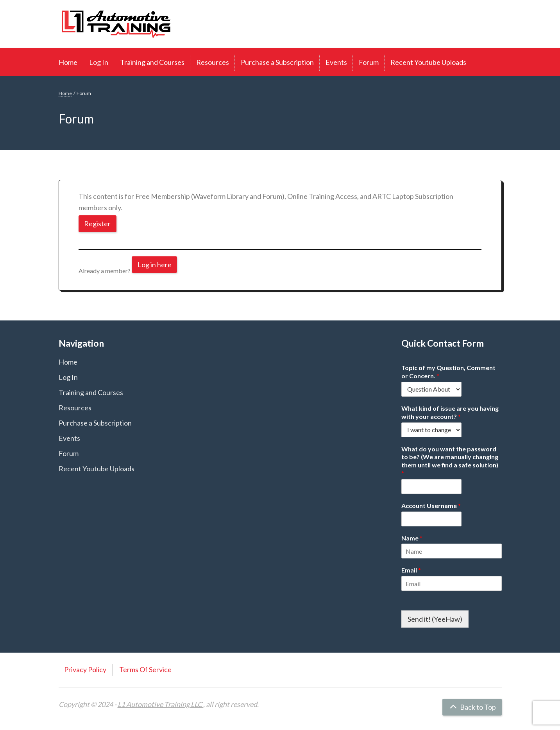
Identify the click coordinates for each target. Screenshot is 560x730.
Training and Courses (152, 62)
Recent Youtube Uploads (428, 62)
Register (98, 224)
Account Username (431, 505)
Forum (369, 62)
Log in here (155, 265)
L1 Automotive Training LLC (160, 704)
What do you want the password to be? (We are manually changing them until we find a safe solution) (450, 461)
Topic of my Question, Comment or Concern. (448, 372)
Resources (213, 62)
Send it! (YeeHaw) (435, 619)
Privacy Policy (85, 669)
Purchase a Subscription (277, 62)
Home (68, 62)
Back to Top (472, 707)
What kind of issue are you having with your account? (450, 412)
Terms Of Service (145, 669)
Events (336, 62)
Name (412, 538)
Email (411, 570)
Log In (99, 62)
